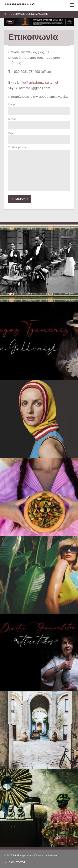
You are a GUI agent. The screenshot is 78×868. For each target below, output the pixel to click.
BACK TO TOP (15, 862)
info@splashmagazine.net (39, 82)
